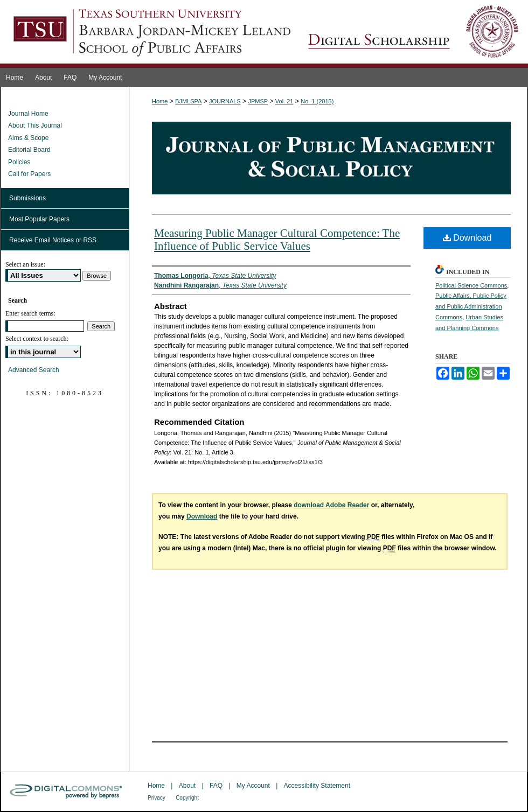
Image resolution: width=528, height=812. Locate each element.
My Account (253, 786)
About (187, 786)
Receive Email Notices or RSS (53, 240)
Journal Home (28, 114)
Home (160, 101)
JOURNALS (225, 101)
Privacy (157, 798)
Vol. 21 (284, 101)
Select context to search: (37, 339)
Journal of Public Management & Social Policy (413, 34)
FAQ (216, 786)
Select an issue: (25, 264)
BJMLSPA (188, 101)
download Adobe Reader (331, 505)
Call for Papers (29, 174)
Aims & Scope (28, 138)
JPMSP (258, 101)
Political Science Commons (471, 285)
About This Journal (35, 125)
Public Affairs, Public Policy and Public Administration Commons (471, 306)
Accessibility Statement (317, 786)
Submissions (27, 198)
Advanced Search (34, 370)
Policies (19, 162)
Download (467, 238)
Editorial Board (29, 150)
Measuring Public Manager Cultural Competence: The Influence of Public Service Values (277, 240)
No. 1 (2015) (317, 101)
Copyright (187, 798)
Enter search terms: (30, 313)
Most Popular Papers (39, 219)
